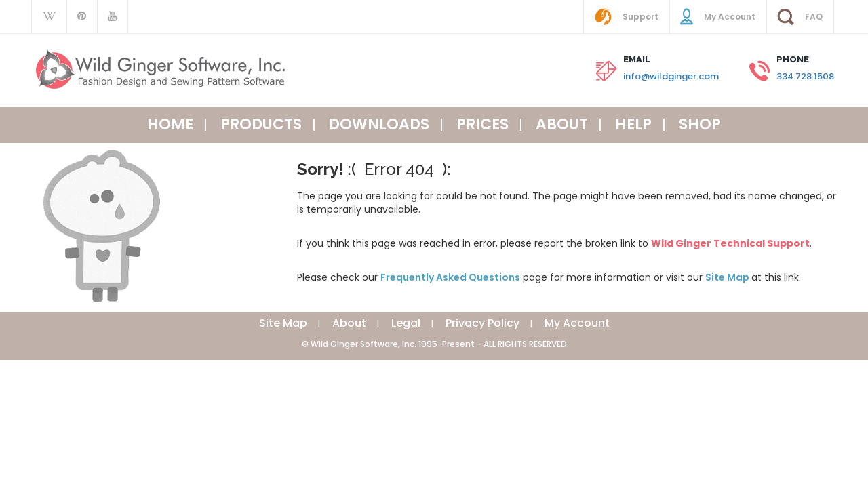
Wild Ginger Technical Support (730, 243)
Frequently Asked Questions (450, 277)
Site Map (728, 277)
